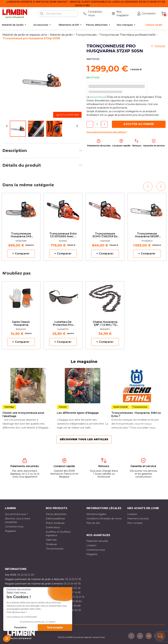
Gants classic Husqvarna (21, 323)
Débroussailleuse (55, 519)
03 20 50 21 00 (26, 575)
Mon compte (135, 523)
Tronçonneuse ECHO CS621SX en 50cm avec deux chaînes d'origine (105, 235)
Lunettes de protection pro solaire (63, 324)
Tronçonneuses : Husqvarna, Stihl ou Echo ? (136, 414)
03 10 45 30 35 (73, 610)
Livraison (132, 514)
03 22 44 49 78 (72, 584)
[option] (21, 227)
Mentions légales (96, 514)
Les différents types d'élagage (78, 413)
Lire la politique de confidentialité (22, 617)
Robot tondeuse (55, 523)
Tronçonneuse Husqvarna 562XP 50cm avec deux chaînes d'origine (147, 235)
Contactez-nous (14, 527)
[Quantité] (97, 124)
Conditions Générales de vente (104, 519)
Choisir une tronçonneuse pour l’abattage (23, 414)
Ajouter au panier (139, 124)
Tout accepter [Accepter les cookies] (55, 628)
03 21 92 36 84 (73, 601)
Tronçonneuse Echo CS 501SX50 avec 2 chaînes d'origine (63, 235)
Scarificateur (53, 527)
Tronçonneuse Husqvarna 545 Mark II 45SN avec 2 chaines (21, 235)
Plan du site (93, 523)
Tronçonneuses (55, 549)
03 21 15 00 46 (72, 588)
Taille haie (51, 540)
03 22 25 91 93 (73, 579)
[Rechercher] (58, 14)
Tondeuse (51, 544)
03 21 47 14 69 (72, 592)
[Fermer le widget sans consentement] (19, 589)
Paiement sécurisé (138, 519)
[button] (7, 638)
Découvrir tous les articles (84, 439)
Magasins (10, 531)
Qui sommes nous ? (16, 514)
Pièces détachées (56, 514)
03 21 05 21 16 (77, 597)
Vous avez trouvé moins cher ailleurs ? (107, 132)
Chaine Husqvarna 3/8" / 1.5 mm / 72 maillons (105, 324)
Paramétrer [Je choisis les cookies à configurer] (20, 628)
